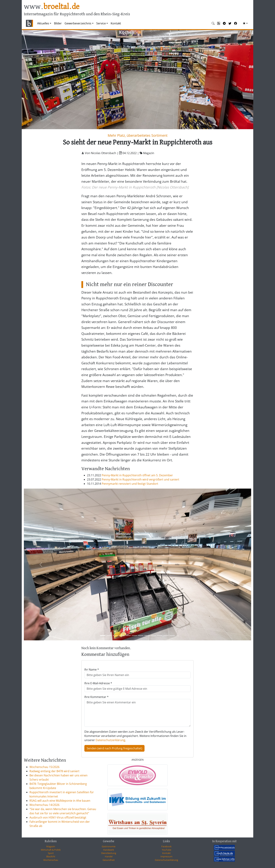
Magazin (51, 846)
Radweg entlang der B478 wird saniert (54, 771)
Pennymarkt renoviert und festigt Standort (130, 484)
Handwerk (109, 850)
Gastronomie (109, 846)
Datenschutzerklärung (110, 740)
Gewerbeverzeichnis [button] (78, 23)
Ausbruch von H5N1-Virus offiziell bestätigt (58, 817)
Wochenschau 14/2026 (44, 805)
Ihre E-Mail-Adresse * (98, 683)
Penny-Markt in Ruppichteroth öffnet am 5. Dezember (137, 475)
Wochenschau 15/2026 (44, 767)
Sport (51, 853)
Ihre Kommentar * (96, 697)
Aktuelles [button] (43, 23)
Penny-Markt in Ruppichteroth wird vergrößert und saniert (140, 479)
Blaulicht (51, 856)
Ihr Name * (92, 670)
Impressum (166, 856)
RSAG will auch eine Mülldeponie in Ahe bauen (60, 801)
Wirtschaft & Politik (51, 850)
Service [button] (101, 23)
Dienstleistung (109, 853)
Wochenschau (51, 860)
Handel (109, 856)
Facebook (166, 846)
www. (52, 7)
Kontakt (116, 23)
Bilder (58, 23)
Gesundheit (109, 860)
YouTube (167, 850)
